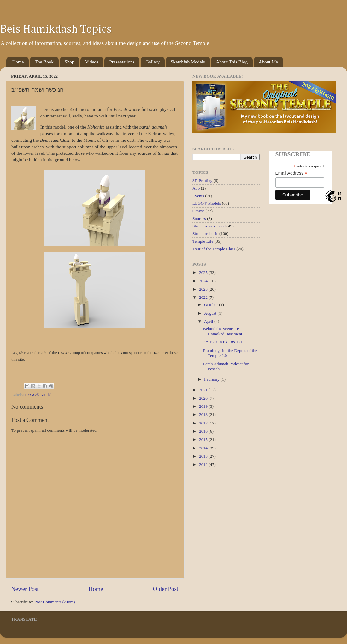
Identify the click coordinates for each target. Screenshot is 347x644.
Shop (70, 62)
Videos (92, 62)
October (212, 305)
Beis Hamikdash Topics (56, 29)
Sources (199, 218)
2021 (204, 390)
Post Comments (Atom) (55, 602)
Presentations (122, 62)
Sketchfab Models (188, 62)
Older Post (166, 589)
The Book (44, 62)
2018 (204, 415)
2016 (204, 431)
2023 (204, 289)
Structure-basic (205, 234)
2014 (204, 448)
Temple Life (203, 241)
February (212, 379)
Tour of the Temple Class (214, 249)
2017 (204, 423)
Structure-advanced (209, 226)
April (209, 321)
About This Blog (232, 62)
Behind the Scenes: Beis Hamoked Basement (224, 331)
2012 (204, 464)
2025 (204, 272)
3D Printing (202, 181)
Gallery (153, 62)
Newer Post (25, 589)
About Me (268, 62)
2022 (204, 297)
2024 (204, 281)
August (211, 313)
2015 (204, 439)
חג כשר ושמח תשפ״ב (223, 342)
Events (198, 196)
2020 (204, 398)
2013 (204, 456)
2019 (204, 406)
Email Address (291, 173)
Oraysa (198, 211)
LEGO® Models (39, 395)
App (196, 188)
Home (18, 62)
